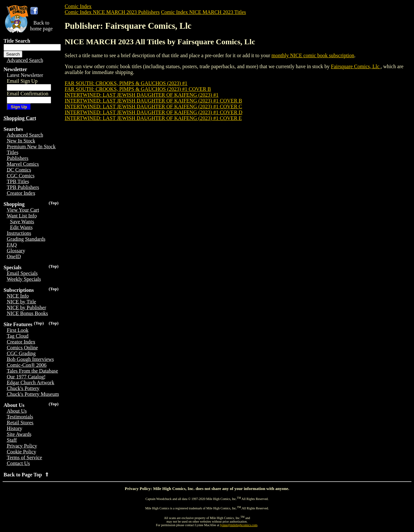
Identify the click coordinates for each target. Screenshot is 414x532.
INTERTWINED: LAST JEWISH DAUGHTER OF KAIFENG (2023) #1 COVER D (153, 112)
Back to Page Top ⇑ (26, 475)
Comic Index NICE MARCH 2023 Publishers (112, 12)
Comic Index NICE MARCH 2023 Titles (204, 12)
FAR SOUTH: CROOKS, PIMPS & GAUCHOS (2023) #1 (126, 83)
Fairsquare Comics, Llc (356, 66)
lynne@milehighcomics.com (239, 525)
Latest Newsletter (25, 75)
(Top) (54, 203)
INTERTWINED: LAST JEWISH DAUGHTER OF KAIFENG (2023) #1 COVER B (153, 101)
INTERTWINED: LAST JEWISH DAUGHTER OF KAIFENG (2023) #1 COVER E (153, 118)
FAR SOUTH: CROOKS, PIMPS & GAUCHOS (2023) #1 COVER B (138, 89)
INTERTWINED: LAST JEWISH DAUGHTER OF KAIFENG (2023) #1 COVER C (153, 106)
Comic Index (78, 6)
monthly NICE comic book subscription (313, 55)
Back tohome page (41, 26)
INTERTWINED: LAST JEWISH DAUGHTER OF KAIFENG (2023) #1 (142, 95)
